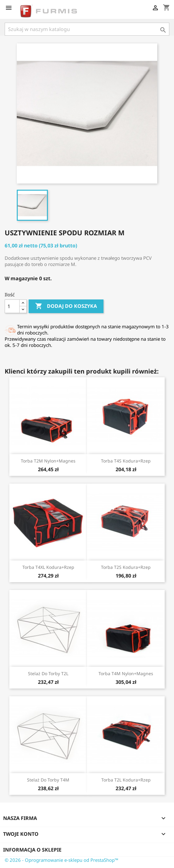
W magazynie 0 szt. (28, 278)
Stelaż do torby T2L (48, 673)
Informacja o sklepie (32, 850)
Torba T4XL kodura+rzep (48, 567)
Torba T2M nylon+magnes (48, 461)
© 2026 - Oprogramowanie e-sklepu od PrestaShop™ (62, 860)
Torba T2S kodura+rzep (126, 567)
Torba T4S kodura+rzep (126, 461)
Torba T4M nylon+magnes (126, 673)
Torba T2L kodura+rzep (126, 780)
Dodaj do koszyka (66, 306)
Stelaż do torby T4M (48, 780)
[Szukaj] (87, 29)
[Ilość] (12, 306)
